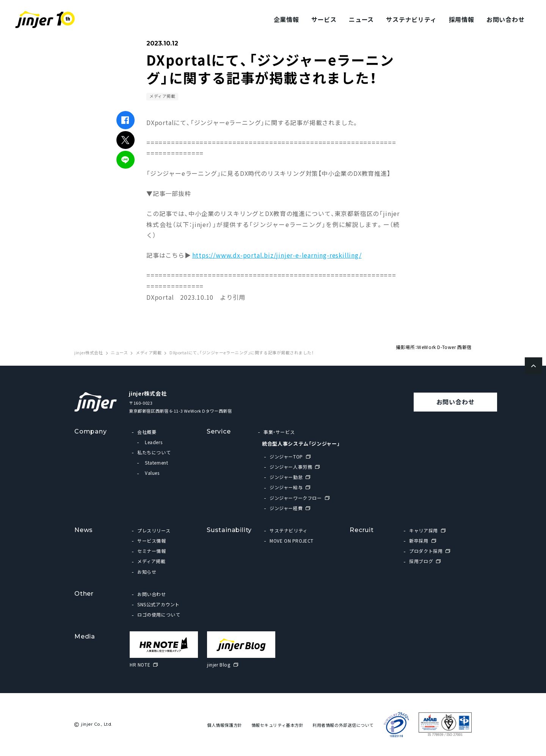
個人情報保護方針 (224, 725)
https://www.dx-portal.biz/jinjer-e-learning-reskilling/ (277, 255)
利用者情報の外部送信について (343, 725)
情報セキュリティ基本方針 (278, 725)
